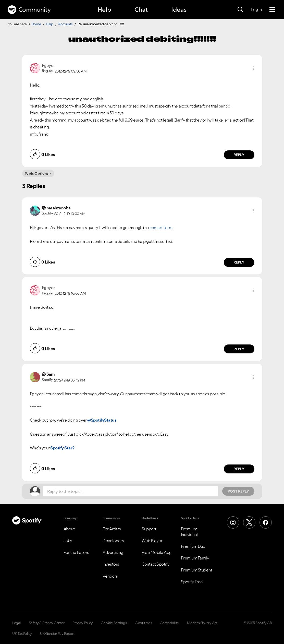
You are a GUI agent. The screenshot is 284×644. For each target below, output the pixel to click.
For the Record (77, 552)
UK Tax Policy (22, 634)
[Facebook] (266, 522)
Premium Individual (189, 532)
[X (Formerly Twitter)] (249, 522)
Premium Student (197, 570)
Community (29, 10)
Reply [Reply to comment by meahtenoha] (239, 262)
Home (36, 24)
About (69, 529)
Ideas (179, 10)
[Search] (240, 10)
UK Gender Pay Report (57, 634)
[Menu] (272, 10)
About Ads (144, 623)
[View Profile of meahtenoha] (59, 208)
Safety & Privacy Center (47, 623)
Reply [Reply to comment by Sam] (239, 469)
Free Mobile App (157, 552)
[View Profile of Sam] (51, 374)
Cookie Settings (114, 623)
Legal (16, 623)
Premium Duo (193, 546)
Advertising (113, 552)
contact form (161, 228)
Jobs (68, 541)
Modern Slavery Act (202, 623)
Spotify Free (192, 582)
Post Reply (238, 491)
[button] (253, 68)
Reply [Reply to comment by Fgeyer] (239, 155)
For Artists (112, 529)
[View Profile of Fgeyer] (48, 65)
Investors (111, 564)
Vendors (110, 576)
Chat (141, 10)
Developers (113, 541)
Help (104, 10)
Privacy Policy (83, 623)
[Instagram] (233, 522)
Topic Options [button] (37, 173)
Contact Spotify (156, 564)
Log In (256, 9)
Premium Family (195, 558)
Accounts (65, 24)
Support (149, 529)
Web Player (152, 541)
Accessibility (170, 623)
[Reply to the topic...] (131, 491)
